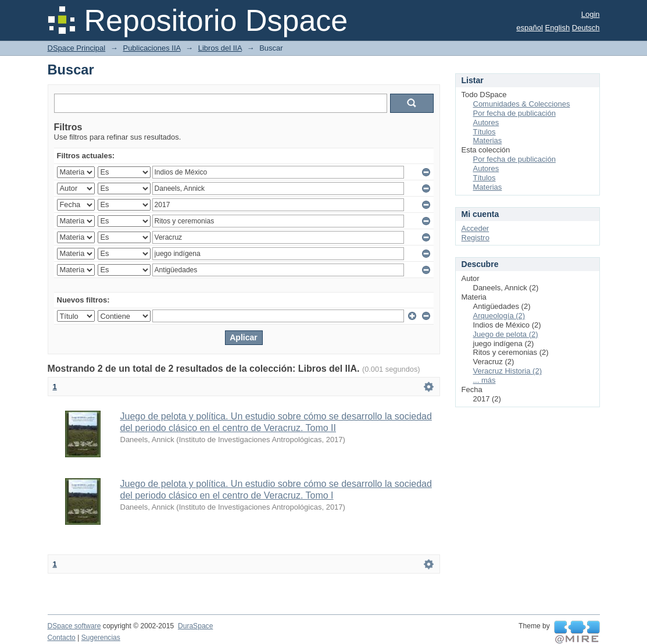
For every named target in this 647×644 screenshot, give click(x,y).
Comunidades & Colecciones (522, 104)
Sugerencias (101, 638)
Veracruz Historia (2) (507, 371)
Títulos (485, 132)
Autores (486, 122)
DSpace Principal (77, 48)
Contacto (62, 638)
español (530, 28)
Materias (488, 140)
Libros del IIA (220, 48)
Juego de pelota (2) (506, 334)
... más (485, 380)
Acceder (476, 228)
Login (591, 14)
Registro (476, 238)
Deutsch (586, 28)
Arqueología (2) (499, 316)
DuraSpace (195, 626)
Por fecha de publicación (514, 113)
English (558, 28)
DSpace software (74, 626)
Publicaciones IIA (151, 48)
